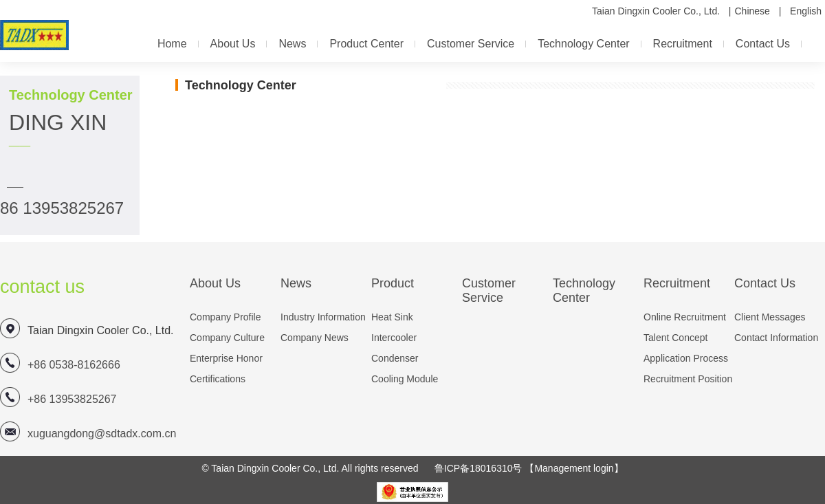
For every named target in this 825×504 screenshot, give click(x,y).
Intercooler (394, 338)
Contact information (776, 338)
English (806, 11)
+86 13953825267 (72, 399)
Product (393, 283)
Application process (686, 358)
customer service (471, 44)
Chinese (752, 11)
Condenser (395, 358)
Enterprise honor (226, 358)
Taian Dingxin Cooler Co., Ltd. (656, 11)
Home (172, 44)
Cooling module (405, 379)
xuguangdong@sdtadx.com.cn (102, 434)
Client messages (770, 317)
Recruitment (683, 44)
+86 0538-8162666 (74, 365)
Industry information (323, 317)
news (292, 44)
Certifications (218, 379)
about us (233, 44)
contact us (763, 44)
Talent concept (675, 338)
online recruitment (685, 317)
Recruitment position (688, 379)
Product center (366, 44)
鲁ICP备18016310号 (478, 468)
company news (315, 338)
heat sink (392, 317)
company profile (225, 317)
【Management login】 (574, 468)
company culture (227, 338)
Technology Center (583, 44)
